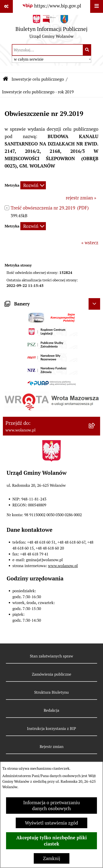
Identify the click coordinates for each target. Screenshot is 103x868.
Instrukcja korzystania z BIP (51, 729)
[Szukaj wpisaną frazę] (87, 50)
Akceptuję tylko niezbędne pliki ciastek (52, 841)
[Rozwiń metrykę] (33, 185)
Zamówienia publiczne (52, 674)
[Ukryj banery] (94, 304)
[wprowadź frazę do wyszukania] (48, 50)
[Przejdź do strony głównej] (51, 28)
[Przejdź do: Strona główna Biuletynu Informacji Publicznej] (5, 79)
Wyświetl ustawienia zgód (51, 823)
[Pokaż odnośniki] (6, 6)
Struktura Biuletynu (51, 692)
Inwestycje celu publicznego (38, 79)
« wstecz (90, 243)
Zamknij (52, 858)
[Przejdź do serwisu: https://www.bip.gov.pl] (52, 6)
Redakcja (51, 710)
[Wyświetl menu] (97, 6)
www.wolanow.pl (63, 566)
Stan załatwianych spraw (51, 656)
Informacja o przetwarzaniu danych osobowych (51, 806)
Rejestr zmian (52, 747)
